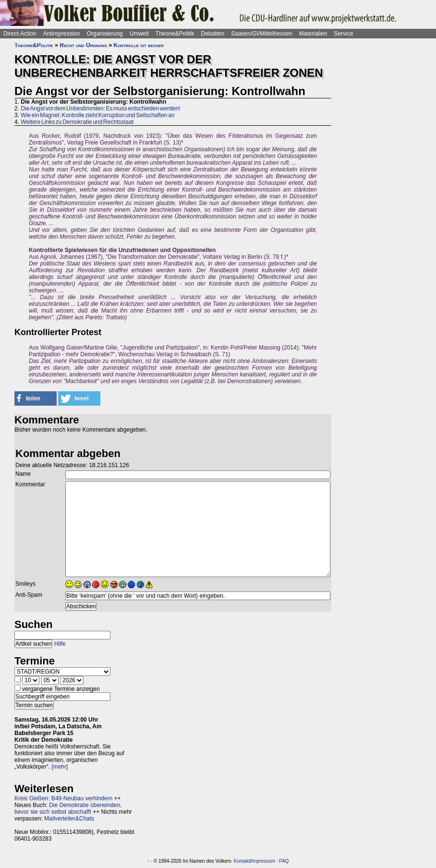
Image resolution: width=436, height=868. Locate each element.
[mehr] (60, 767)
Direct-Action (20, 34)
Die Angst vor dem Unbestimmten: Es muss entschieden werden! (100, 108)
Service (343, 34)
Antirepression (62, 34)
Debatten (213, 34)
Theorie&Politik (175, 34)
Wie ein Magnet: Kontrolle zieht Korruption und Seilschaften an (97, 115)
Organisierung (104, 34)
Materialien (313, 34)
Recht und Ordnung (83, 45)
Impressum (263, 861)
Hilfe (60, 644)
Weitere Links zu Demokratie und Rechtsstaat (77, 122)
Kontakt (242, 861)
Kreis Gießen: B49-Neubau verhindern (63, 798)
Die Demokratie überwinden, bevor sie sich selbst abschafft (68, 808)
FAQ (284, 861)
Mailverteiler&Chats (69, 819)
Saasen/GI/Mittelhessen (261, 34)
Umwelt (139, 34)
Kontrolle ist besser (139, 45)
